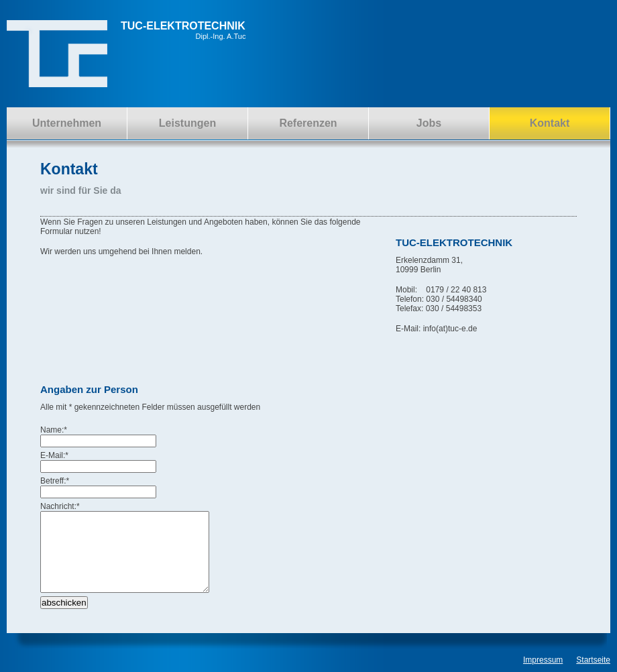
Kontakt (550, 123)
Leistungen (187, 123)
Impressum (543, 660)
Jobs (429, 123)
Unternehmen (67, 123)
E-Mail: (54, 455)
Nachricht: (60, 506)
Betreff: (55, 481)
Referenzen (308, 123)
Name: (54, 430)
